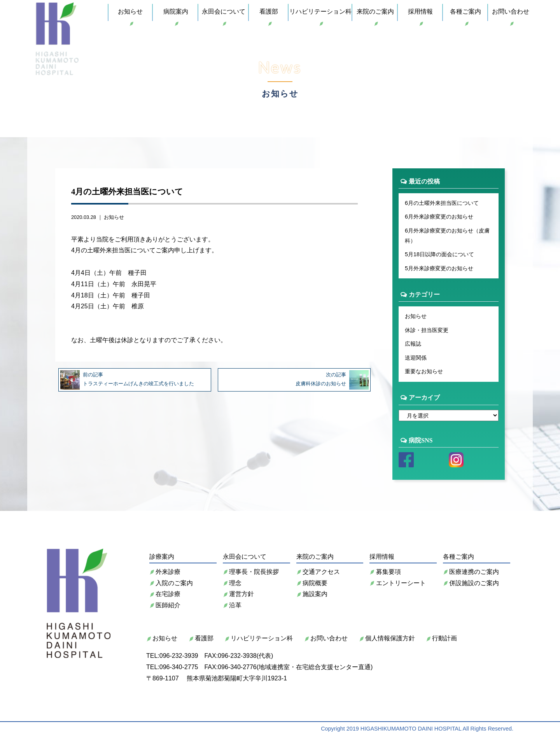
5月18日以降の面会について (439, 254)
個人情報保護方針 (387, 638)
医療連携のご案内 (471, 572)
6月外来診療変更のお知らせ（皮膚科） (447, 236)
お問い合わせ (511, 11)
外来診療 (165, 572)
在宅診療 (165, 594)
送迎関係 (416, 358)
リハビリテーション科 (320, 11)
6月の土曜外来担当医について (442, 203)
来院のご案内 (375, 11)
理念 (232, 583)
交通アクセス (318, 572)
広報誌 (413, 344)
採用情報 (420, 11)
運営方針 (238, 594)
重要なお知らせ (424, 371)
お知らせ (130, 11)
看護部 (269, 11)
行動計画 (441, 638)
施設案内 (312, 594)
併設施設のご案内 (471, 583)
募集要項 (385, 572)
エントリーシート (397, 583)
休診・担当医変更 (427, 330)
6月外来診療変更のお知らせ (439, 217)
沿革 (232, 605)
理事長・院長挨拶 (251, 572)
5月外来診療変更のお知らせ (439, 268)
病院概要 (312, 583)
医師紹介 (165, 605)
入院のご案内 (171, 583)
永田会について (224, 11)
